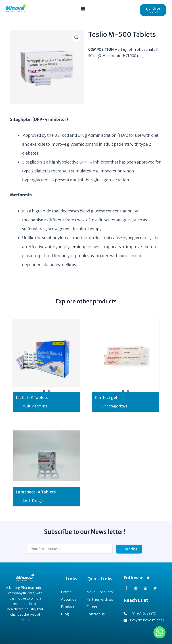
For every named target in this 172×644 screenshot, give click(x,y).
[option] (46, 353)
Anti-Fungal (33, 501)
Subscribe (129, 549)
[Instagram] (138, 588)
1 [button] (44, 391)
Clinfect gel (106, 398)
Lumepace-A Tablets (36, 492)
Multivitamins (35, 406)
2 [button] (49, 391)
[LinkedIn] (147, 588)
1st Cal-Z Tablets (32, 398)
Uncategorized (114, 406)
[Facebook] (128, 588)
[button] (83, 9)
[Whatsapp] (159, 632)
